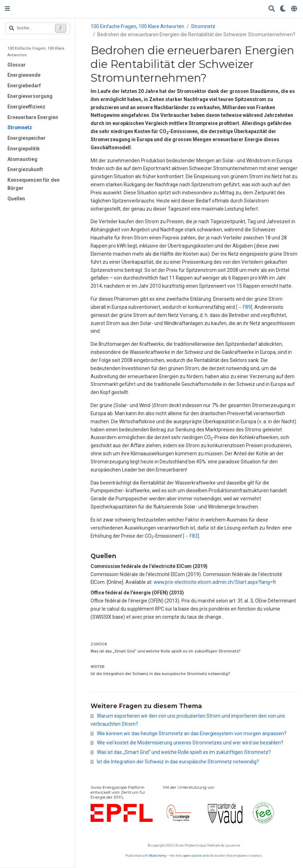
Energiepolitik (24, 149)
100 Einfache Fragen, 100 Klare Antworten (36, 52)
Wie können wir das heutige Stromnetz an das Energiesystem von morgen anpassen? (192, 733)
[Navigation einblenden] (7, 9)
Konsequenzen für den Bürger (33, 184)
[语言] (295, 9)
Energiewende (24, 75)
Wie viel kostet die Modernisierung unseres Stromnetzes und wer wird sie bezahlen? (190, 743)
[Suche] (272, 9)
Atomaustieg (22, 159)
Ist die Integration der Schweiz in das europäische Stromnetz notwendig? (160, 674)
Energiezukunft (25, 169)
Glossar (17, 65)
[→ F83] (191, 536)
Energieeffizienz (26, 107)
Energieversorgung (30, 96)
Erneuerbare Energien (33, 117)
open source (192, 855)
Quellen (16, 199)
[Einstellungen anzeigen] (283, 9)
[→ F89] (244, 307)
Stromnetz (20, 127)
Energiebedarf (24, 86)
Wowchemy (158, 855)
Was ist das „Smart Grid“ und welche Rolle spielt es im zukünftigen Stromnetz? (166, 651)
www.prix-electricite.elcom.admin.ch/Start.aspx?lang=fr (215, 582)
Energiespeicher (27, 138)
